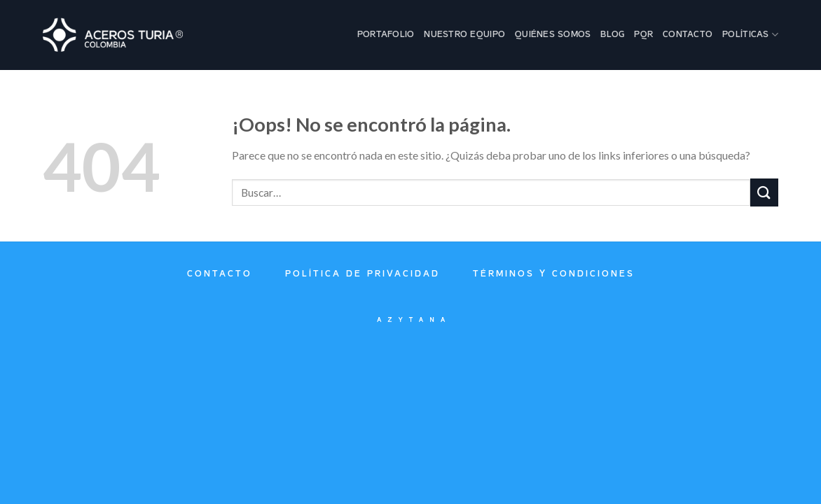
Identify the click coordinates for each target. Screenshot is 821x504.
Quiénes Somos (553, 35)
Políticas (750, 35)
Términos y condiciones (554, 274)
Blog (612, 35)
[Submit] (764, 192)
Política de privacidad (363, 274)
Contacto (688, 35)
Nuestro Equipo (464, 35)
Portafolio (386, 35)
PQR (643, 35)
